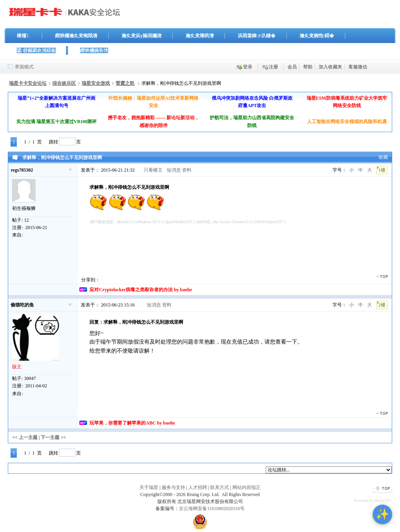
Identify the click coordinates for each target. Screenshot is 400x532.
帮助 (308, 67)
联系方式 (220, 487)
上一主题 (28, 437)
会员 (292, 67)
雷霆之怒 (125, 83)
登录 (248, 67)
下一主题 (50, 437)
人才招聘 (198, 487)
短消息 (174, 170)
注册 (273, 67)
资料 (187, 170)
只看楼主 (153, 170)
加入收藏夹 (330, 67)
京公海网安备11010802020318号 (212, 509)
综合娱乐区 (64, 83)
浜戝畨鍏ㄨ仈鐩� (257, 36)
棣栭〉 (24, 36)
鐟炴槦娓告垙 (94, 50)
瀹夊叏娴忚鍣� (317, 36)
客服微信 (358, 67)
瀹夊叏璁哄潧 (200, 36)
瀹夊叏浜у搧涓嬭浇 (141, 36)
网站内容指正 (246, 487)
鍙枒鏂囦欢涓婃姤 (36, 50)
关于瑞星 (149, 487)
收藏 (383, 157)
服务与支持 (173, 487)
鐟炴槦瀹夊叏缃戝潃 (76, 36)
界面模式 (24, 67)
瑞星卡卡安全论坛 (28, 83)
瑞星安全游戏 (96, 83)
